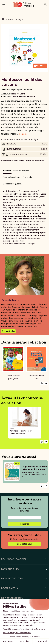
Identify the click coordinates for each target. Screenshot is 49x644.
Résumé (7, 171)
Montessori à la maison (24, 97)
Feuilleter (40, 66)
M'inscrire (25, 524)
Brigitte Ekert (18, 94)
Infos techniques (21, 171)
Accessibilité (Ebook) (13, 184)
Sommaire (28, 177)
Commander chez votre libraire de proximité (23, 161)
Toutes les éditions (12, 177)
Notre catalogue (16, 19)
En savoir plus (8, 331)
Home (3, 19)
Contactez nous (24, 544)
